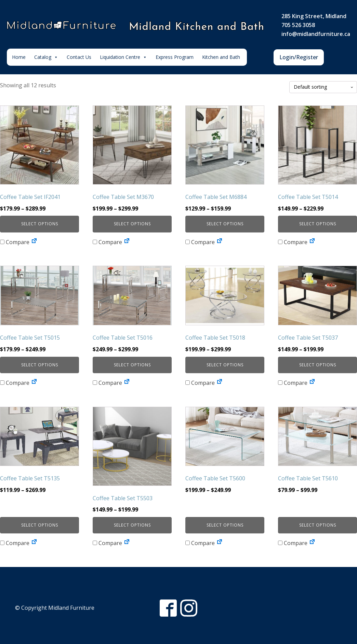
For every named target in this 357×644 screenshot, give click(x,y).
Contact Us (79, 57)
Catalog (46, 57)
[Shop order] (323, 87)
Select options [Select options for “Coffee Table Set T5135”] (40, 525)
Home (19, 57)
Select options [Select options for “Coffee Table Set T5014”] (318, 224)
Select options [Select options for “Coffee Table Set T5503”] (132, 525)
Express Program (175, 57)
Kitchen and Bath (221, 57)
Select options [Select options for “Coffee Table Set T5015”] (40, 365)
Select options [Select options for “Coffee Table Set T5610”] (318, 525)
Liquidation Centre (123, 57)
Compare (15, 242)
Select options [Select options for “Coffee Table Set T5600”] (225, 525)
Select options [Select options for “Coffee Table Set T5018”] (225, 365)
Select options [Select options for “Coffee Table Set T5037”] (318, 365)
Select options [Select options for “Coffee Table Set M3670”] (132, 224)
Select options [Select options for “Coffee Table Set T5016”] (132, 365)
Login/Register (299, 57)
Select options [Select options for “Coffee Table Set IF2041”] (40, 224)
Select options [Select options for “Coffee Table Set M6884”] (225, 224)
